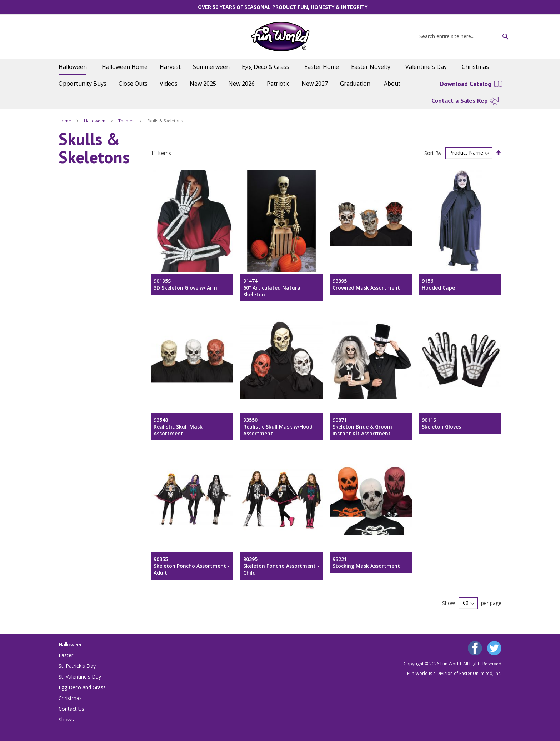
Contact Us (71, 709)
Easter (66, 655)
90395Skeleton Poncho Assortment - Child (281, 566)
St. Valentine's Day (80, 677)
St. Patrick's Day (77, 666)
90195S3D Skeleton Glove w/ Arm (185, 284)
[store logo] (280, 37)
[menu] (280, 75)
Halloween (95, 121)
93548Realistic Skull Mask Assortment (178, 427)
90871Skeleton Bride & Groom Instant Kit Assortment (362, 427)
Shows (66, 719)
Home (65, 121)
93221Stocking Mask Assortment (366, 562)
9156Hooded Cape (438, 284)
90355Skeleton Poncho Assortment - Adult (192, 566)
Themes (127, 121)
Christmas (70, 698)
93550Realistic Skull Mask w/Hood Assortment (278, 427)
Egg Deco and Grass (82, 687)
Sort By (433, 153)
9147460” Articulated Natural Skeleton (272, 288)
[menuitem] (74, 67)
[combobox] (464, 36)
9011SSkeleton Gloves (441, 423)
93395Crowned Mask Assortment (366, 284)
